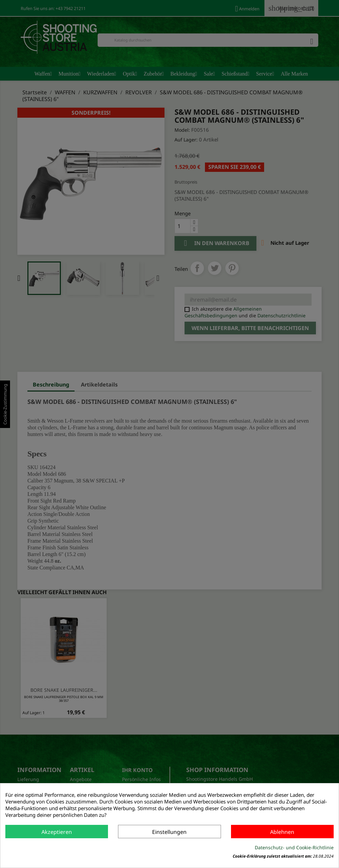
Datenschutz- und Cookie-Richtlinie (294, 847)
